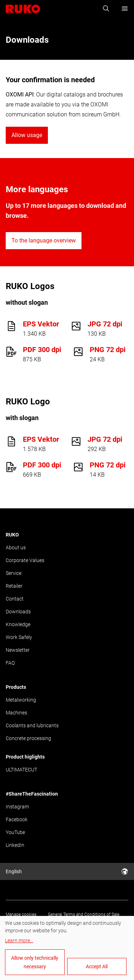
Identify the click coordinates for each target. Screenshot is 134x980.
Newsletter (18, 650)
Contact (15, 599)
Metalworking (21, 700)
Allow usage (27, 135)
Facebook (17, 819)
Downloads (18, 612)
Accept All (97, 966)
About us (16, 547)
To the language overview (44, 240)
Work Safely (19, 637)
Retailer (14, 586)
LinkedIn (15, 845)
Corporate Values (25, 560)
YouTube (15, 832)
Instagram (17, 807)
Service (14, 573)
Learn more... (19, 940)
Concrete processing (28, 738)
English (67, 871)
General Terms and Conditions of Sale (84, 915)
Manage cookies (21, 915)
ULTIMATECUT (21, 770)
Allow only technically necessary (35, 962)
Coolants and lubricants (32, 725)
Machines (16, 713)
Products (16, 687)
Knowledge (18, 624)
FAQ (10, 663)
